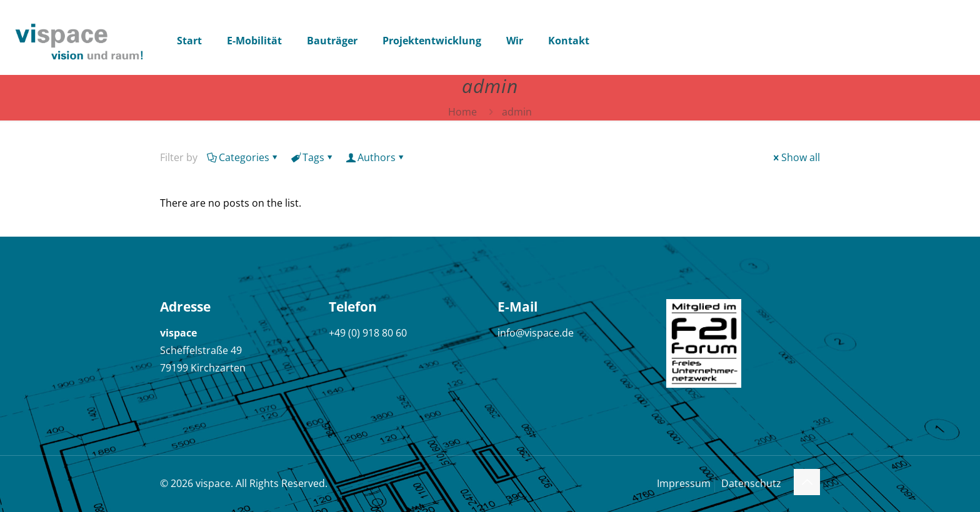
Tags (312, 157)
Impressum (684, 483)
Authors (376, 157)
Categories (243, 157)
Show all (796, 157)
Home (462, 112)
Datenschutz (751, 483)
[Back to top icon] (807, 482)
